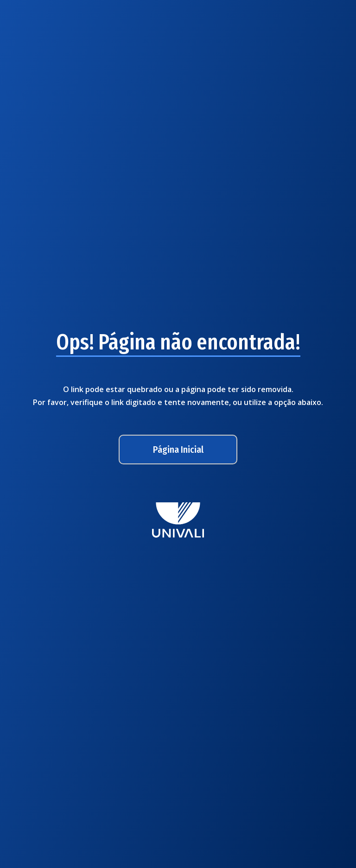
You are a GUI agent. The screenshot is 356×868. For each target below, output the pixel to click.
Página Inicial (178, 450)
